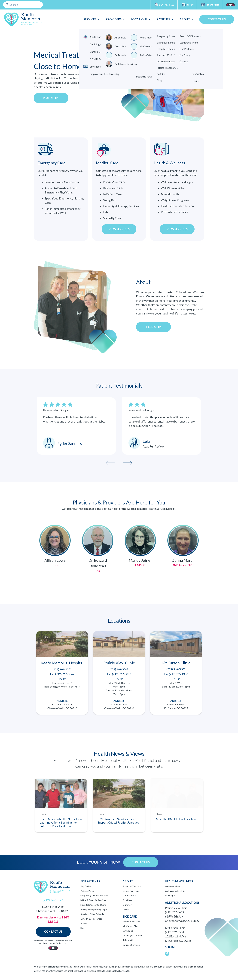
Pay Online (86, 886)
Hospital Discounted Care (93, 905)
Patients (163, 19)
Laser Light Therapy (133, 935)
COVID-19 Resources (91, 919)
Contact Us (217, 19)
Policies (84, 923)
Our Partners (129, 895)
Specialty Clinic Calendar (93, 914)
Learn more (153, 327)
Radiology (170, 895)
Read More (51, 98)
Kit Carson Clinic (131, 926)
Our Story (128, 905)
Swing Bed (128, 931)
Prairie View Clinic (131, 922)
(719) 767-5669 (174, 912)
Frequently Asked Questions (95, 895)
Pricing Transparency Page (94, 910)
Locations (139, 19)
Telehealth (128, 940)
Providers (114, 19)
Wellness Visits (173, 886)
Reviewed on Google (56, 410)
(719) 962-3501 (174, 932)
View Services (119, 229)
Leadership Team (131, 891)
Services (90, 19)
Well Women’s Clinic (175, 891)
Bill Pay (188, 5)
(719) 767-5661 (164, 5)
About (185, 19)
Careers (127, 910)
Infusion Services (131, 945)
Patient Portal (210, 5)
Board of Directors (132, 886)
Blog (83, 928)
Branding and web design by (53, 943)
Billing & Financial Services (93, 900)
